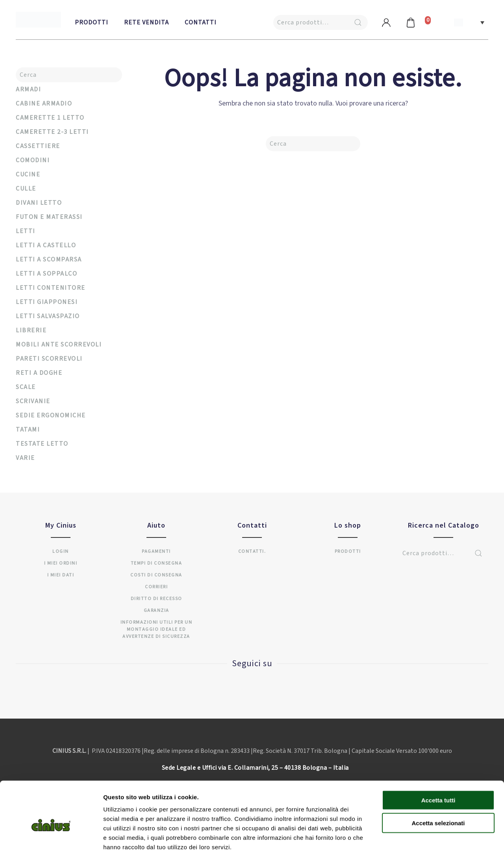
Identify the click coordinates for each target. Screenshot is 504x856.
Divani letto (39, 203)
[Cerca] (313, 144)
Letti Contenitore (51, 288)
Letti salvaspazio (48, 316)
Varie (25, 458)
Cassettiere (38, 146)
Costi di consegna (156, 575)
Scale (26, 387)
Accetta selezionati (438, 785)
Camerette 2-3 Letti (52, 132)
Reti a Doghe (39, 373)
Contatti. (252, 551)
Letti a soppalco (46, 274)
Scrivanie (33, 401)
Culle (26, 189)
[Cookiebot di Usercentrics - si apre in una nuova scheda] (51, 841)
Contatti (201, 22)
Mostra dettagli (414, 840)
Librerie (31, 330)
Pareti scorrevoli (49, 359)
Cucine (28, 174)
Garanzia (157, 611)
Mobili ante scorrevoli (59, 345)
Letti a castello (46, 245)
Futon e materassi (49, 217)
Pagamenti (156, 551)
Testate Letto (42, 444)
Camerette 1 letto (50, 118)
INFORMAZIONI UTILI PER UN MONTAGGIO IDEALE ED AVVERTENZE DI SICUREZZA (157, 629)
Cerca (358, 22)
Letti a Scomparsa (49, 259)
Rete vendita (146, 22)
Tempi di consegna (157, 563)
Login (61, 551)
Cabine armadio (44, 104)
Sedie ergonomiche (51, 415)
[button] (469, 22)
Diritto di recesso (157, 599)
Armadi (28, 89)
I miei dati (61, 575)
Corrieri (156, 587)
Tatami (28, 430)
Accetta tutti (438, 762)
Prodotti (92, 22)
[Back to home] (38, 20)
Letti (26, 231)
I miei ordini (61, 563)
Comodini (33, 160)
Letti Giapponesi (47, 302)
